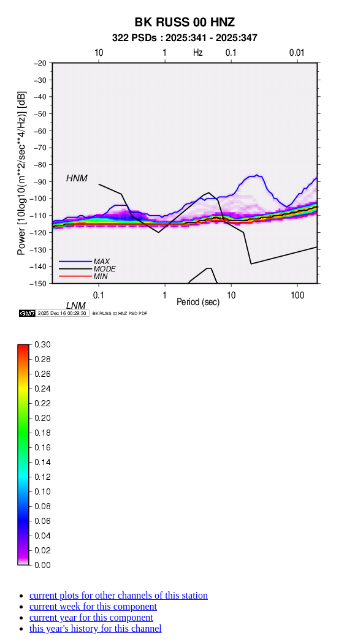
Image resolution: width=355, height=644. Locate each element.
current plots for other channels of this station (119, 595)
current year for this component (91, 617)
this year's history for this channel (96, 628)
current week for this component (93, 606)
